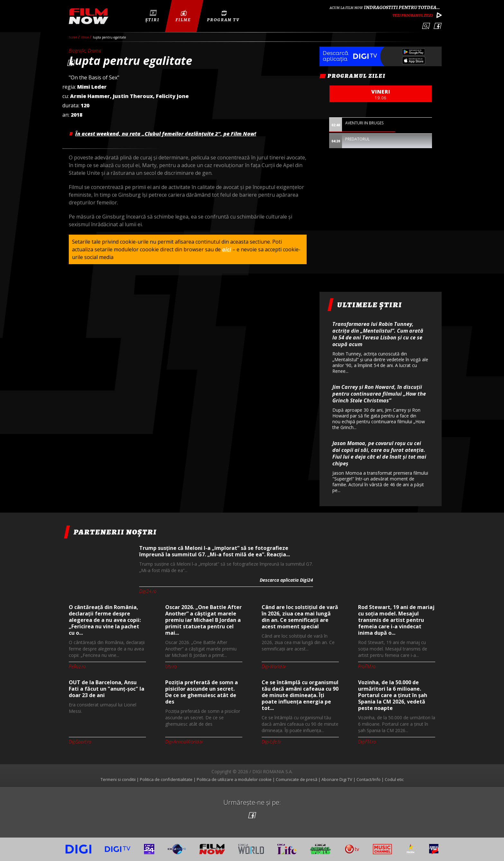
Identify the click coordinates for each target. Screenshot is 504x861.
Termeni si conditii (118, 779)
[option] (381, 129)
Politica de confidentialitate (166, 779)
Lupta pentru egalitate (109, 37)
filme (85, 37)
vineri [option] (381, 94)
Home (73, 37)
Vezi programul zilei (413, 15)
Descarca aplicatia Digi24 (286, 580)
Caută (426, 26)
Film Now (89, 16)
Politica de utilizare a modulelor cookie (234, 779)
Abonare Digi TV (337, 779)
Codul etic (394, 779)
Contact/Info (369, 779)
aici (227, 249)
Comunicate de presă (297, 779)
